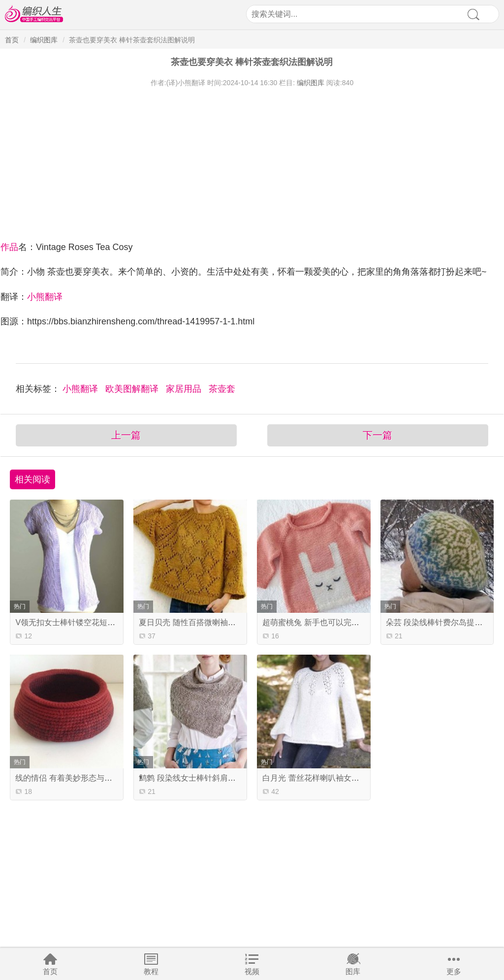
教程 (151, 971)
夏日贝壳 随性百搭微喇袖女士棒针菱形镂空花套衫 (226, 622)
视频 (252, 971)
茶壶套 (222, 389)
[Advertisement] (252, 161)
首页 (50, 971)
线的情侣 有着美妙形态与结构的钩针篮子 (87, 778)
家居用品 (185, 389)
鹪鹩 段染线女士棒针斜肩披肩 (191, 778)
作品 (9, 247)
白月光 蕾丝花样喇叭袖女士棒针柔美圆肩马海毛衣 (350, 778)
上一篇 (126, 435)
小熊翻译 (45, 297)
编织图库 (44, 40)
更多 (454, 971)
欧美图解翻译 (133, 389)
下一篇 (378, 435)
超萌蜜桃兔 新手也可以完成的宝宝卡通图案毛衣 (346, 622)
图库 (353, 971)
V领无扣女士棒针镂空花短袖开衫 (73, 622)
